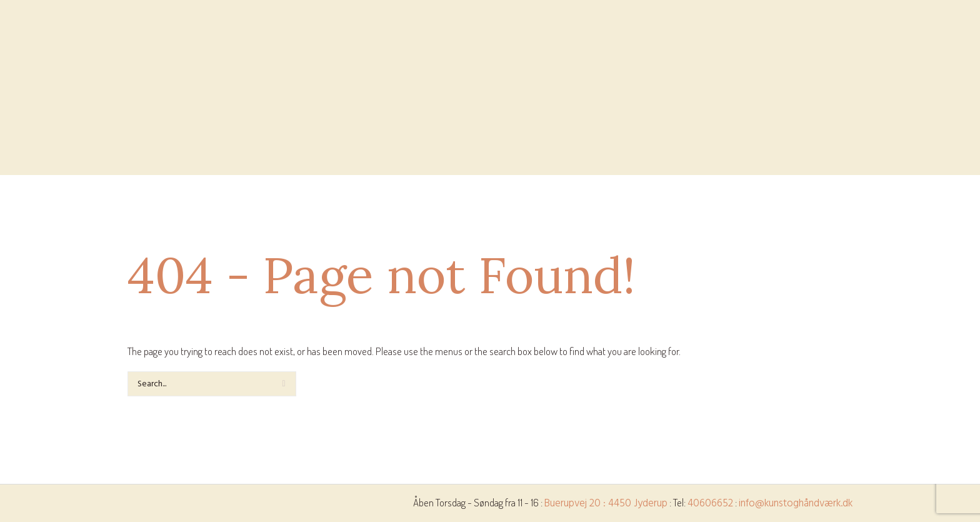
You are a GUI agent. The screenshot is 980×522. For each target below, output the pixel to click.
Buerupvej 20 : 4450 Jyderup (606, 504)
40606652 (710, 504)
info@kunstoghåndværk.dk (796, 504)
